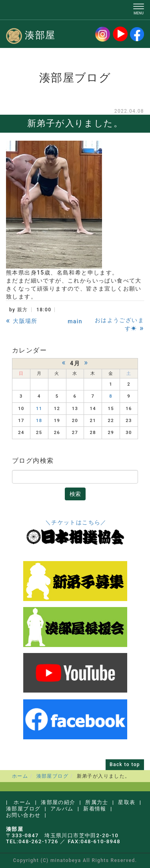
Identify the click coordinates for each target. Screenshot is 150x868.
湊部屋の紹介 (58, 802)
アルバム (62, 809)
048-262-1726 (38, 841)
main (75, 321)
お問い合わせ (23, 815)
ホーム (20, 776)
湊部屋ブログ (52, 776)
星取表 (127, 802)
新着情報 (95, 809)
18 (39, 421)
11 (39, 409)
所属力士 (97, 802)
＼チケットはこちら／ (76, 522)
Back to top (125, 764)
